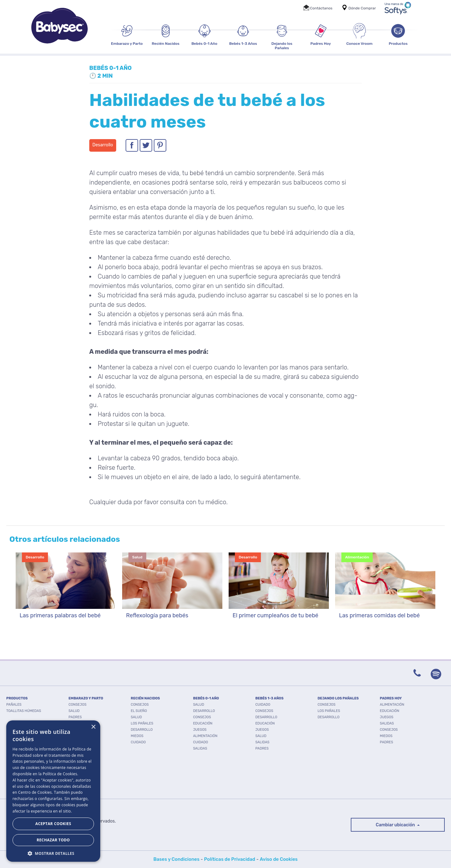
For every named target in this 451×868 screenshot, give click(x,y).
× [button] (93, 727)
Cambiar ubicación (396, 825)
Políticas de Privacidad (230, 859)
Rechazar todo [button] (53, 840)
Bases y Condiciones (176, 859)
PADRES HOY (391, 698)
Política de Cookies (60, 774)
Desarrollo (142, 730)
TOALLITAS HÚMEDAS (24, 711)
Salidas (200, 748)
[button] (53, 853)
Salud (74, 711)
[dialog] (53, 791)
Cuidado (138, 742)
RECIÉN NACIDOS (145, 698)
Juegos (200, 730)
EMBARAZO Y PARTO (86, 698)
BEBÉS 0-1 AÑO (206, 698)
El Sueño (139, 711)
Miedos (137, 736)
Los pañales (142, 723)
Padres (75, 717)
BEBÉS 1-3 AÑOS (269, 698)
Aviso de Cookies (279, 859)
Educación (203, 723)
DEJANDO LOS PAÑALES (338, 698)
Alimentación (205, 736)
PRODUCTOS (17, 698)
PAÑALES (14, 705)
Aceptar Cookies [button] (53, 824)
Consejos (78, 705)
